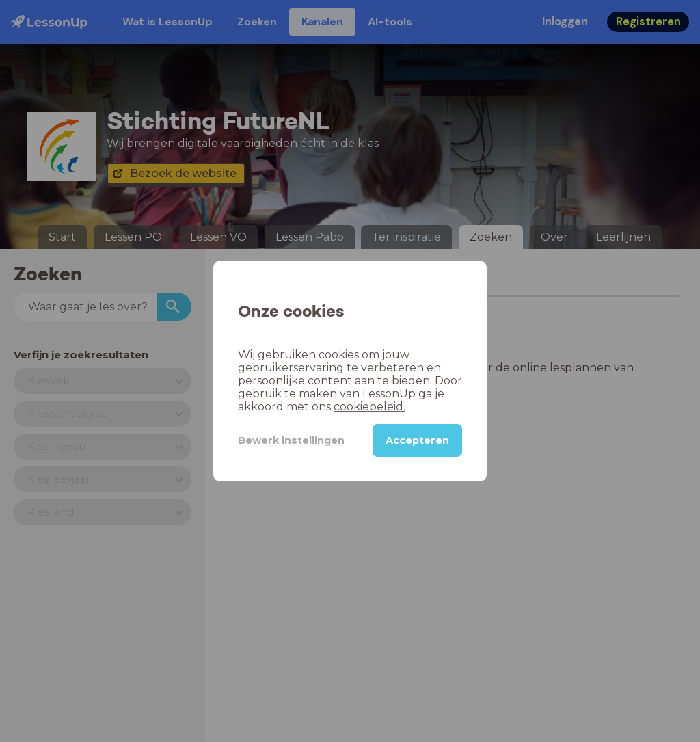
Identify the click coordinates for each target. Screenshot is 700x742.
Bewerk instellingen (291, 440)
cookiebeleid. (369, 407)
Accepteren (417, 440)
